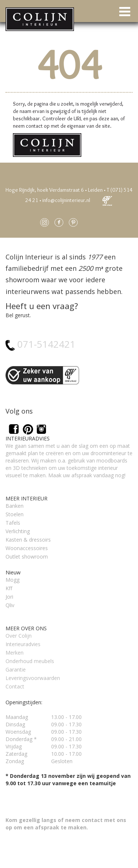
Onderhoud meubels (30, 661)
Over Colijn (19, 636)
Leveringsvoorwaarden (33, 678)
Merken (15, 653)
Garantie (16, 669)
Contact (15, 686)
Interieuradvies (23, 644)
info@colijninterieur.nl (66, 200)
